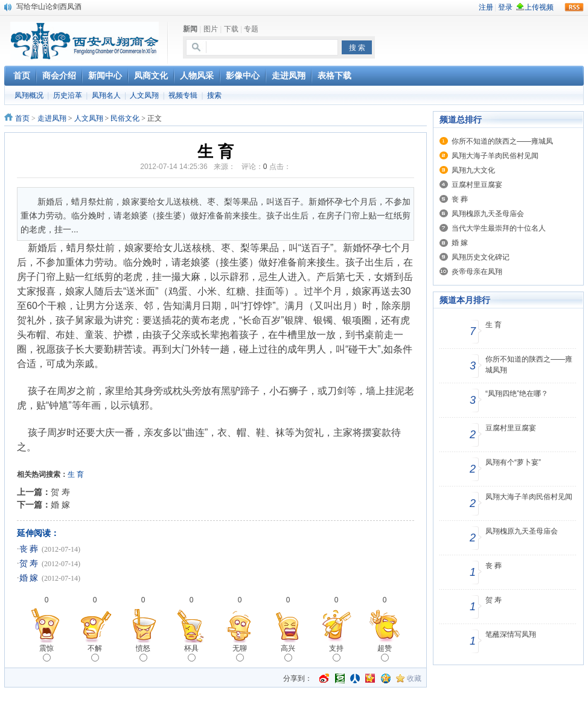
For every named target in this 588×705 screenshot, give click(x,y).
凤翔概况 (29, 95)
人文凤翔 (144, 95)
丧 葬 (29, 549)
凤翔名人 (106, 95)
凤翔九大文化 (473, 170)
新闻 (190, 29)
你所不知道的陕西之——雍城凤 (502, 141)
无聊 (240, 653)
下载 (231, 29)
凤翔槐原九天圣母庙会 (488, 214)
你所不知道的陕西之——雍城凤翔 (529, 365)
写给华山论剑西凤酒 (49, 7)
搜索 (214, 95)
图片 (211, 29)
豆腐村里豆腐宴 (477, 185)
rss (574, 7)
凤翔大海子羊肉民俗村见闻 (495, 156)
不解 (95, 653)
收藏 (414, 678)
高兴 (288, 653)
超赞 (385, 653)
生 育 (494, 325)
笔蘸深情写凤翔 (511, 634)
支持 (336, 653)
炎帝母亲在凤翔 (477, 272)
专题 (251, 29)
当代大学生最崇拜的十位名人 (499, 228)
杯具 (191, 653)
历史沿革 (68, 95)
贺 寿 (60, 492)
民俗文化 (125, 118)
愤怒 (143, 653)
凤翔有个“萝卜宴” (513, 462)
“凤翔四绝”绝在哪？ (517, 394)
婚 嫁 (60, 505)
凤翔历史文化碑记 (481, 257)
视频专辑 (183, 95)
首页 (22, 118)
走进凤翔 (52, 118)
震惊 (46, 653)
